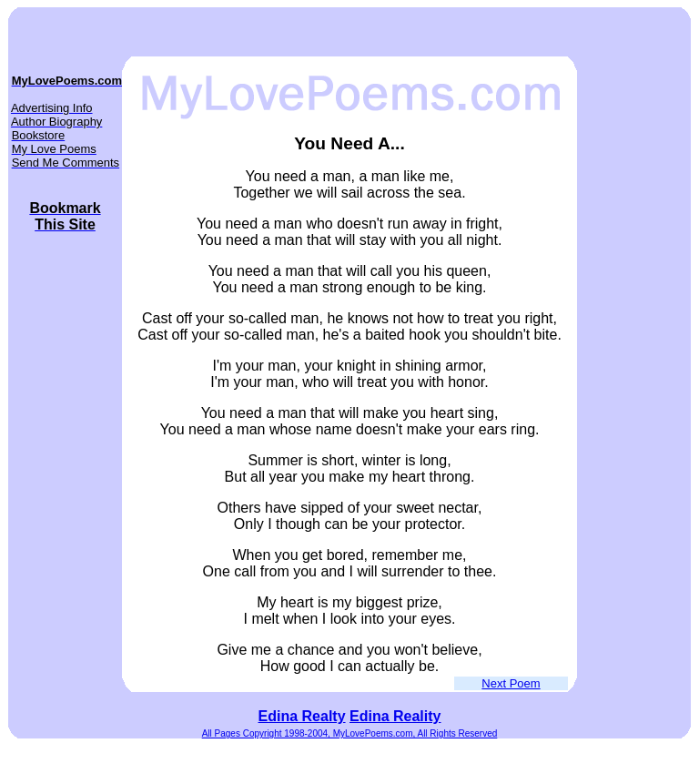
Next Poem (511, 683)
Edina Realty (302, 716)
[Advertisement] (632, 380)
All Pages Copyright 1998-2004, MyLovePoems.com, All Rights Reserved (350, 733)
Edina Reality (395, 716)
